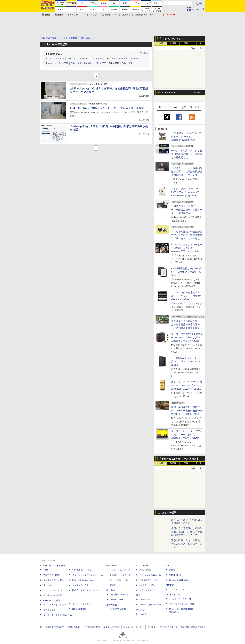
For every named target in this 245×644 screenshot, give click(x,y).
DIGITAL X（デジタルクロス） (86, 590)
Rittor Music (112, 566)
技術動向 (106, 15)
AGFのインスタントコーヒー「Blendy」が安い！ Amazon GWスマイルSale (187, 248)
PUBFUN (170, 585)
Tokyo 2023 (101, 63)
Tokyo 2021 (114, 63)
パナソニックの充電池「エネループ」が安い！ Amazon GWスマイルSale (187, 296)
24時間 (173, 43)
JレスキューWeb (147, 585)
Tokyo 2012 (97, 58)
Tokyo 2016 (51, 63)
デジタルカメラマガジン (55, 605)
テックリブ (141, 610)
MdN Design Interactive (150, 605)
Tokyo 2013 (110, 58)
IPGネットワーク (174, 594)
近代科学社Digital (118, 609)
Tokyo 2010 (72, 58)
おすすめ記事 (169, 512)
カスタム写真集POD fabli (182, 604)
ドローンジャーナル (53, 590)
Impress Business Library (84, 580)
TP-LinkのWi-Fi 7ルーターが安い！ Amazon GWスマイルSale (186, 361)
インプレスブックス (81, 604)
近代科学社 (111, 605)
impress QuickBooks (179, 580)
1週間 (186, 43)
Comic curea (175, 575)
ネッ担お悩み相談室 (53, 595)
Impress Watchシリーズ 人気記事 (180, 459)
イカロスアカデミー (149, 590)
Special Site (169, 93)
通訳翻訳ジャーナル (149, 580)
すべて (49, 58)
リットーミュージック (120, 570)
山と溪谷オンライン (119, 594)
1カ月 (199, 43)
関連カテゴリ (55, 54)
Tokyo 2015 (135, 58)
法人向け (126, 15)
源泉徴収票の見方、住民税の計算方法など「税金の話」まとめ (187, 544)
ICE (168, 566)
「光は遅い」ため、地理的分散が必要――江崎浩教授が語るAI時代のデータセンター (187, 172)
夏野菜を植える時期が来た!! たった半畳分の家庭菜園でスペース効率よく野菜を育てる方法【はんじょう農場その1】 (187, 328)
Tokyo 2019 (89, 63)
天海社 (172, 570)
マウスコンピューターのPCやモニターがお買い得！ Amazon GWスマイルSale (186, 435)
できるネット (50, 610)
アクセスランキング (173, 39)
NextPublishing (79, 609)
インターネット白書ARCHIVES (58, 615)
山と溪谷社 (111, 590)
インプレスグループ (168, 627)
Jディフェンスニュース (150, 575)
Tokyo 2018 (76, 63)
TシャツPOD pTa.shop (180, 599)
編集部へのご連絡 (112, 627)
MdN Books (145, 600)
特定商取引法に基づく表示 (193, 627)
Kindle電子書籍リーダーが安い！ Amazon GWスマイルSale (186, 272)
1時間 (160, 43)
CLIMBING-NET (117, 600)
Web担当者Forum (51, 575)
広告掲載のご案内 (92, 627)
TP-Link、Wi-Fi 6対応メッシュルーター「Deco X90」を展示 (107, 108)
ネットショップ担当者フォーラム (88, 575)
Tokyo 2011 (85, 58)
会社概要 (151, 627)
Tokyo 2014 (122, 58)
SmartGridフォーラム (82, 570)
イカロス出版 (142, 566)
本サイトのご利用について (52, 627)
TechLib (143, 614)
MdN (138, 595)
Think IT (47, 570)
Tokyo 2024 (127, 63)
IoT (116, 15)
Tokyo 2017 (63, 63)
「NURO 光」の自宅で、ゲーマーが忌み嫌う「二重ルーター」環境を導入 (187, 210)
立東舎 (113, 585)
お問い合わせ (74, 627)
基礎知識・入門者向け (145, 15)
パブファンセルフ (177, 589)
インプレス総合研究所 (54, 580)
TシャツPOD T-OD (119, 580)
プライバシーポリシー (134, 627)
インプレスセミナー (81, 585)
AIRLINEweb (145, 570)
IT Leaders (48, 585)
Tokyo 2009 (59, 58)
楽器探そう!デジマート (120, 575)
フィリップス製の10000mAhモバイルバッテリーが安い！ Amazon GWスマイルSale (188, 337)
